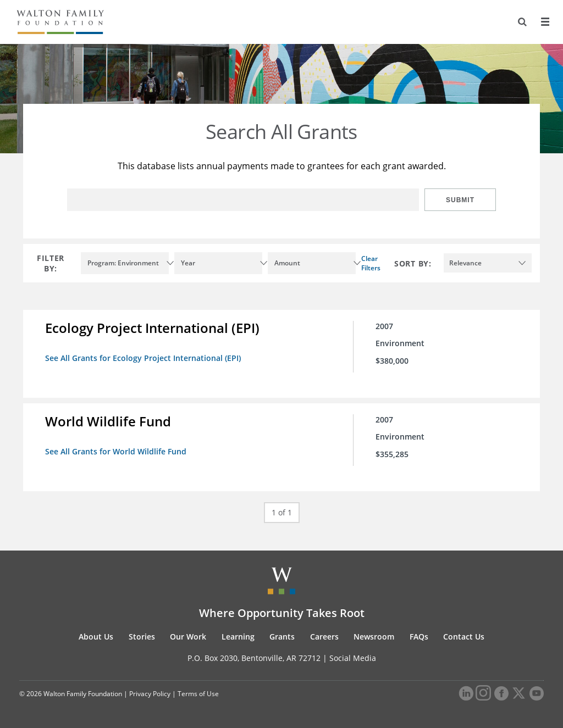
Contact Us (464, 637)
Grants (282, 637)
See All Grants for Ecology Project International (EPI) (143, 358)
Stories (142, 637)
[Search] (522, 22)
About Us (96, 637)
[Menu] (545, 22)
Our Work (188, 637)
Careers (324, 637)
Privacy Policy (150, 694)
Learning (238, 637)
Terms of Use (198, 694)
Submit (460, 200)
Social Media (353, 658)
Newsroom (374, 637)
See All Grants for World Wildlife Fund (116, 451)
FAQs (419, 637)
